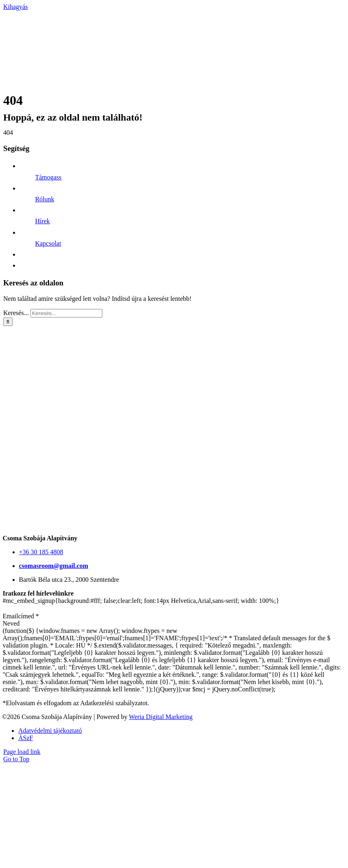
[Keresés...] (66, 313)
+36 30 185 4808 (41, 552)
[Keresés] (8, 322)
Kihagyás (15, 7)
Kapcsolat (48, 243)
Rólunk (44, 199)
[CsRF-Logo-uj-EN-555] (175, 531)
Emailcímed (21, 616)
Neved (11, 623)
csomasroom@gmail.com (54, 566)
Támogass (48, 177)
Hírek (42, 221)
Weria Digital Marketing (161, 717)
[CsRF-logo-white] (84, 89)
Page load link (22, 752)
